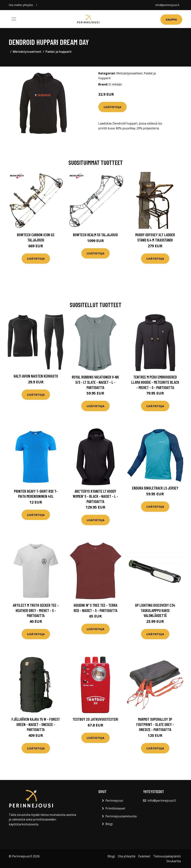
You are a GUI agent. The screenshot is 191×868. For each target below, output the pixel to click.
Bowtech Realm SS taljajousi (95, 235)
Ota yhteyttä (127, 856)
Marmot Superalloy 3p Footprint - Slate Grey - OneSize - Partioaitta (155, 724)
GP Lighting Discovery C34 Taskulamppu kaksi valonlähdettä (155, 610)
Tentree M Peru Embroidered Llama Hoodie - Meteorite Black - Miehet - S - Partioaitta (155, 382)
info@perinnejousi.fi (167, 5)
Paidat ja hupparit (59, 52)
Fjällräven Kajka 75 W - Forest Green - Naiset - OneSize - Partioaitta (36, 724)
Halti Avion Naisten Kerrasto (36, 376)
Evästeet (144, 856)
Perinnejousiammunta (121, 816)
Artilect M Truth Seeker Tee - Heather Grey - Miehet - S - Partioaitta (36, 610)
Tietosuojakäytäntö (167, 856)
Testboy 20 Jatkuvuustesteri (95, 719)
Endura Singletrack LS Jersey (155, 488)
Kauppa (171, 19)
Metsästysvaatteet (27, 52)
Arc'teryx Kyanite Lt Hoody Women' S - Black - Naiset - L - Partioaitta (95, 496)
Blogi (109, 824)
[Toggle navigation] (14, 19)
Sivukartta (174, 861)
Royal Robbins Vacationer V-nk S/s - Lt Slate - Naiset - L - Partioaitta (95, 382)
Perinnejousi (114, 801)
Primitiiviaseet (115, 808)
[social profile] (37, 5)
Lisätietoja (112, 107)
